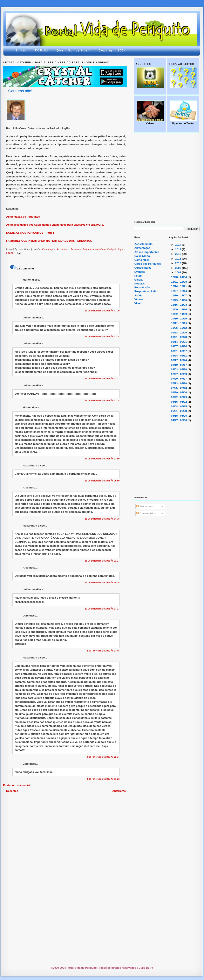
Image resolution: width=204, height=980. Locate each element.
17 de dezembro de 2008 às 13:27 (102, 379)
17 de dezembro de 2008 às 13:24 (102, 337)
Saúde (138, 295)
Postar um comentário (17, 785)
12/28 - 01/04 (179, 277)
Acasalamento (143, 244)
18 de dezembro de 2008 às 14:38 (102, 519)
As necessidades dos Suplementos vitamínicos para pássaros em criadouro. (55, 225)
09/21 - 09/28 (179, 337)
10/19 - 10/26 (179, 319)
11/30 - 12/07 (179, 295)
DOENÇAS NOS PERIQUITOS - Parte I (30, 233)
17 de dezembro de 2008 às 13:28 (102, 401)
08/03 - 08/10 (179, 369)
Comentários (146, 513)
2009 (179, 268)
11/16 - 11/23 (179, 305)
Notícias (140, 284)
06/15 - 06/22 (179, 402)
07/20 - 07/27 (179, 379)
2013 (179, 249)
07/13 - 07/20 (179, 383)
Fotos (138, 276)
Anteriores (119, 791)
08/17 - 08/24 (179, 360)
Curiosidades (143, 268)
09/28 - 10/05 (179, 333)
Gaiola (138, 280)
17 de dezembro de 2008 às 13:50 (102, 459)
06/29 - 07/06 (179, 392)
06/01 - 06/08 (179, 411)
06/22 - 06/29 (179, 397)
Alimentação (142, 248)
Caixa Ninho (142, 256)
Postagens (145, 506)
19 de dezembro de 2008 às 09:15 (102, 583)
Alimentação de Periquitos (23, 217)
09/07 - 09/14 (179, 346)
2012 (179, 254)
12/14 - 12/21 (179, 286)
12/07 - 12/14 (179, 291)
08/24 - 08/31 (179, 356)
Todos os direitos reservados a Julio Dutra (126, 968)
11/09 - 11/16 (179, 309)
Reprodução (142, 287)
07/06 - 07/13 (179, 388)
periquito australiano (94, 249)
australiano (63, 249)
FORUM (42, 50)
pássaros (76, 249)
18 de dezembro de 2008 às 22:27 (102, 561)
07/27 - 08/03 (179, 374)
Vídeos (139, 299)
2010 (179, 263)
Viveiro (139, 303)
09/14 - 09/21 (179, 342)
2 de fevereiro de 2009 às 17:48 (103, 651)
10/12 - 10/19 (179, 323)
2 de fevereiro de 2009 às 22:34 (103, 757)
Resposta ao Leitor (146, 291)
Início (21, 50)
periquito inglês (116, 249)
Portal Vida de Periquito (79, 23)
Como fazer (142, 260)
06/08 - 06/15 (179, 406)
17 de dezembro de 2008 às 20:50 (102, 481)
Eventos (140, 272)
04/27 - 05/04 (179, 420)
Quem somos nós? (73, 50)
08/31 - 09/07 (179, 351)
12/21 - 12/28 (179, 282)
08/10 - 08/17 (179, 365)
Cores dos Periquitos (148, 264)
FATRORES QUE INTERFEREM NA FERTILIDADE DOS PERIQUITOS (49, 241)
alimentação (48, 249)
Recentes (12, 791)
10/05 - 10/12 (179, 328)
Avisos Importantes (147, 252)
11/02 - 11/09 (179, 314)
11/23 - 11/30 (179, 300)
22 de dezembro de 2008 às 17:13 (102, 609)
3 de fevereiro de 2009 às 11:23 (103, 779)
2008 (179, 272)
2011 (179, 259)
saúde (10, 253)
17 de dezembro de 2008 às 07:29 (102, 311)
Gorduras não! (20, 91)
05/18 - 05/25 (179, 416)
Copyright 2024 (112, 50)
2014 (179, 245)
